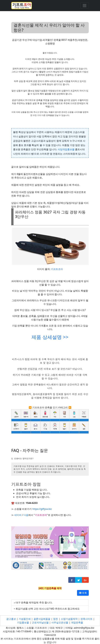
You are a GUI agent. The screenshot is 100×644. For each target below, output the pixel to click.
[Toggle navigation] (85, 6)
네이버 (18, 515)
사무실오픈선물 (60, 622)
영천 (56, 619)
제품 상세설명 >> (50, 337)
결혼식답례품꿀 (42, 619)
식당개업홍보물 (66, 149)
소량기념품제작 (69, 619)
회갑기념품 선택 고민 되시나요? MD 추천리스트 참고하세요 (48, 609)
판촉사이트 (86, 619)
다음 (26, 515)
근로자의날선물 (40, 622)
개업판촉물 (77, 622)
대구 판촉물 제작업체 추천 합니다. (34, 602)
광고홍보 (11, 619)
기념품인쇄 (25, 619)
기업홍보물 (23, 622)
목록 (83, 593)
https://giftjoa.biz (42, 509)
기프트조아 (57, 269)
